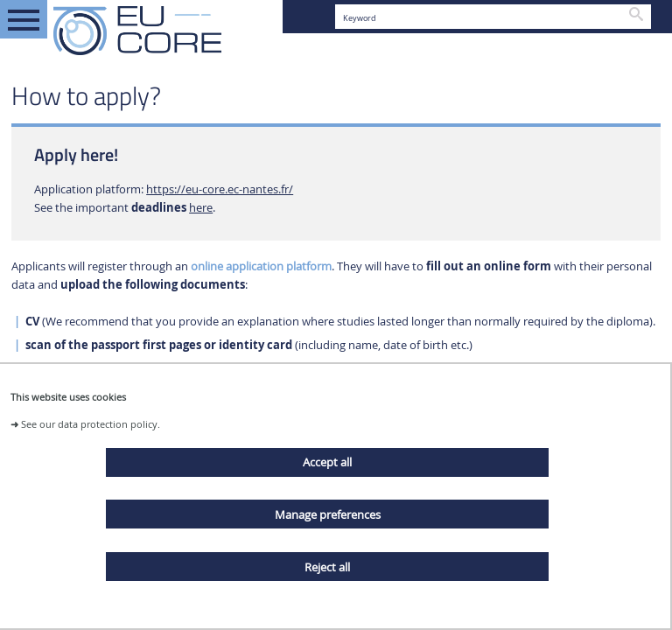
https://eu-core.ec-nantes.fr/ (220, 189)
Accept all (327, 462)
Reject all (327, 567)
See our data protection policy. (91, 424)
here (201, 208)
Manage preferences (328, 514)
